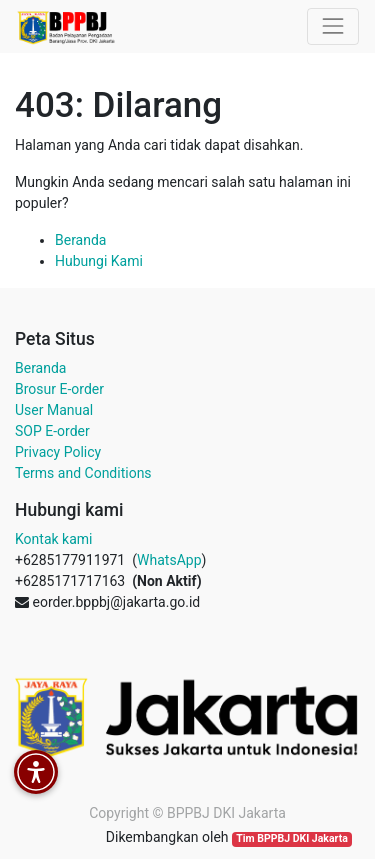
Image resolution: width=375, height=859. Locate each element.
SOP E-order (52, 431)
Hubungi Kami (99, 261)
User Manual (54, 410)
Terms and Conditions (83, 473)
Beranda (80, 240)
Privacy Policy (58, 452)
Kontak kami (53, 539)
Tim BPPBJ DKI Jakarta (292, 838)
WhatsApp (169, 560)
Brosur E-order (59, 389)
